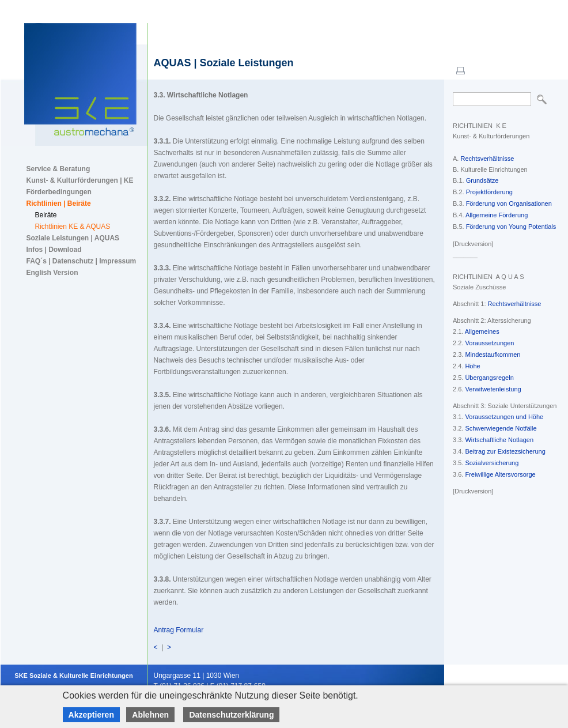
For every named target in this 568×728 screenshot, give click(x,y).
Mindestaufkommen (493, 354)
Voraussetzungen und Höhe (504, 417)
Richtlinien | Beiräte (59, 203)
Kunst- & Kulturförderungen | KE (80, 180)
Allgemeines (482, 331)
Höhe (472, 366)
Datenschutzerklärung (231, 715)
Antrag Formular (179, 630)
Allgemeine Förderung (497, 215)
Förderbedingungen (59, 192)
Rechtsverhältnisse (487, 159)
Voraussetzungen (489, 343)
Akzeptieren (91, 715)
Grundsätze (482, 180)
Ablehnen (150, 715)
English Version (52, 273)
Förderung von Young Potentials (511, 227)
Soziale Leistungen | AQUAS (73, 238)
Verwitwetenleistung (493, 389)
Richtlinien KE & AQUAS (73, 227)
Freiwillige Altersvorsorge (500, 474)
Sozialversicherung (492, 463)
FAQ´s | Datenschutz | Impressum (82, 261)
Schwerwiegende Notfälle (501, 428)
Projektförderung (489, 192)
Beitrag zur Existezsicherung (505, 451)
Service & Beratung (58, 169)
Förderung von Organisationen (509, 203)
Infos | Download (54, 250)
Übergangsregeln (489, 378)
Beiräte (46, 215)
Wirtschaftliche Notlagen (499, 440)
